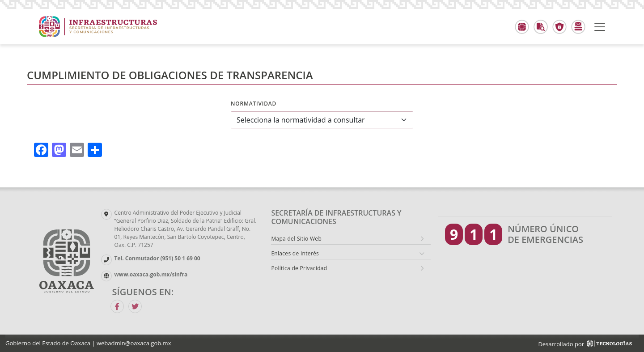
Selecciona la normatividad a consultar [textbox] (301, 120)
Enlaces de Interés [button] (295, 253)
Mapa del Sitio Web (296, 239)
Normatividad (254, 104)
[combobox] (322, 120)
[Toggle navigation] (600, 27)
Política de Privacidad (299, 268)
